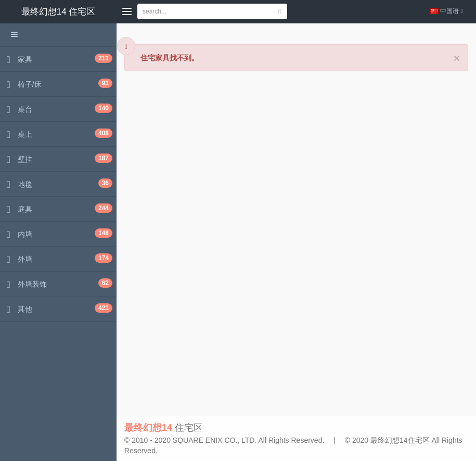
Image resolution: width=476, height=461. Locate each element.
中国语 (447, 11)
